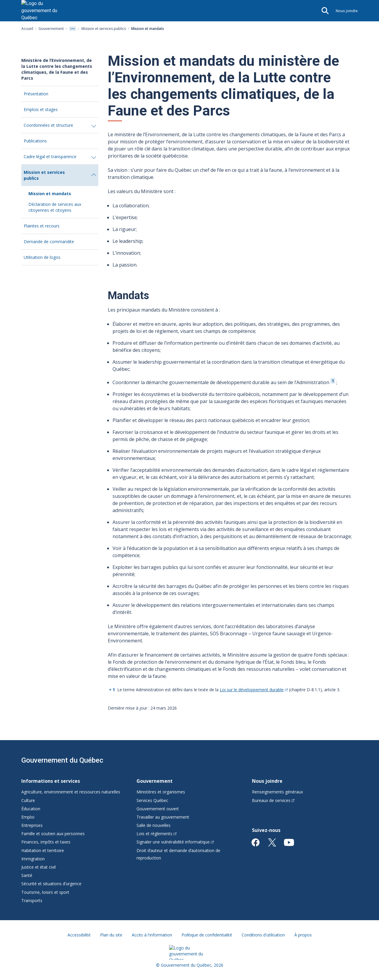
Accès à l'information (152, 935)
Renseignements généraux (277, 792)
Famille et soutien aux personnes (53, 834)
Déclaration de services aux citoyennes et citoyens (55, 207)
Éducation (31, 809)
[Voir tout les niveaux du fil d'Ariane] (73, 29)
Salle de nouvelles (154, 825)
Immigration (33, 859)
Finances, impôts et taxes (46, 842)
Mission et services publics (104, 29)
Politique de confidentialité (207, 935)
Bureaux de (273, 800)
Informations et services (51, 781)
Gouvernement (51, 29)
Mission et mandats (50, 194)
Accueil (27, 29)
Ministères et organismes (161, 792)
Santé (27, 875)
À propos (303, 935)
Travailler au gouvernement (163, 817)
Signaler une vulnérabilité (175, 842)
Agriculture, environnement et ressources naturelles (71, 792)
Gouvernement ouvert (158, 809)
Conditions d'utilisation (263, 935)
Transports (32, 900)
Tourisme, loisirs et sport (45, 892)
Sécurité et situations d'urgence (51, 884)
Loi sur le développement (254, 690)
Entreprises (32, 825)
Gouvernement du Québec (62, 760)
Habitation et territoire (43, 850)
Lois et (156, 834)
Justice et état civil (38, 867)
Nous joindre (347, 11)
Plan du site (111, 935)
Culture (28, 800)
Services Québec (152, 800)
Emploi (28, 817)
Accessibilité (79, 935)
